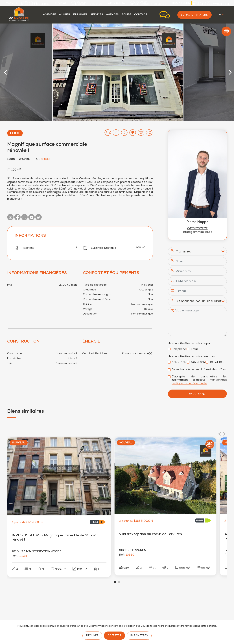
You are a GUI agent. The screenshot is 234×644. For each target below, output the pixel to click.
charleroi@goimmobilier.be (148, 4)
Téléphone (177, 349)
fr (219, 15)
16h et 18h (215, 363)
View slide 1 (115, 584)
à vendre (49, 15)
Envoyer (197, 394)
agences (112, 15)
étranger (80, 15)
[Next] (230, 72)
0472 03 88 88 (138, 2)
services (97, 15)
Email (192, 349)
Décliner (92, 636)
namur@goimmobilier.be (86, 4)
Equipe (126, 15)
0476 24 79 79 (201, 2)
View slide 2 (119, 584)
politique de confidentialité (189, 383)
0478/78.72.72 (197, 229)
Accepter (114, 636)
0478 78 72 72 (29, 2)
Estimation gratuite (194, 15)
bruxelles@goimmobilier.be (211, 4)
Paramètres (139, 636)
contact (141, 15)
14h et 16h (196, 363)
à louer (65, 15)
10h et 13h (177, 363)
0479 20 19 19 (78, 2)
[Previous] (6, 72)
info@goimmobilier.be (35, 4)
